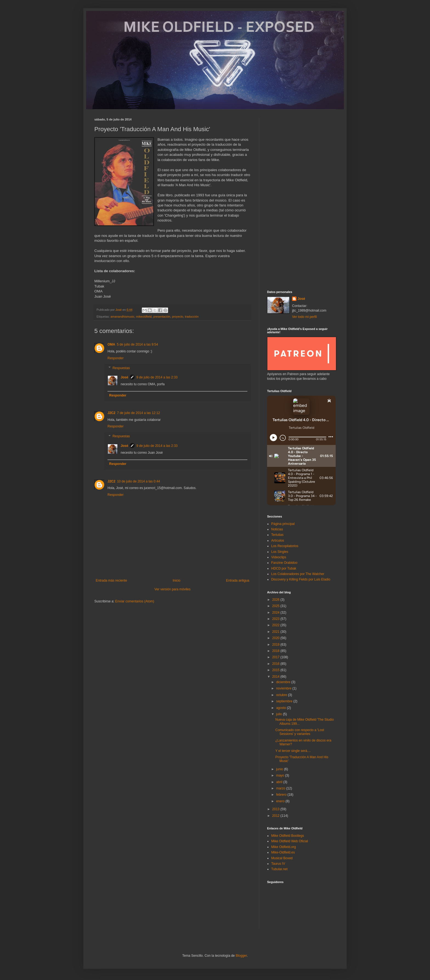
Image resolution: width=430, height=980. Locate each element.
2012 (276, 816)
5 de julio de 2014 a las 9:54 (137, 344)
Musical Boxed (282, 858)
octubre (282, 695)
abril (280, 782)
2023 (276, 619)
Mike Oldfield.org (284, 847)
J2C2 (111, 413)
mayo (281, 775)
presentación (162, 317)
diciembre (284, 682)
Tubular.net (279, 869)
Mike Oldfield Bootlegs (288, 836)
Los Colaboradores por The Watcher (298, 574)
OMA (111, 344)
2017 (276, 657)
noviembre (284, 688)
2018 (276, 651)
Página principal (283, 524)
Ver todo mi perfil (304, 317)
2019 (276, 645)
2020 (276, 638)
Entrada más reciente (111, 580)
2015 (276, 670)
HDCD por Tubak (284, 568)
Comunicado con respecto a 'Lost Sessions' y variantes (300, 732)
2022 (276, 625)
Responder (116, 358)
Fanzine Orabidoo (284, 563)
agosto (282, 708)
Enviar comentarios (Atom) (135, 601)
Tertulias (277, 535)
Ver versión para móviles (172, 589)
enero (281, 801)
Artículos (278, 541)
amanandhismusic (122, 317)
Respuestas (121, 368)
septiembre (285, 701)
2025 (276, 606)
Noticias (277, 529)
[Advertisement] (301, 200)
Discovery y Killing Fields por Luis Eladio (301, 579)
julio (280, 714)
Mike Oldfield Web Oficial (290, 841)
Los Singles (280, 552)
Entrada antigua (238, 580)
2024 (276, 613)
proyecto (178, 317)
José (124, 377)
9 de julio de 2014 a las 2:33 (157, 377)
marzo (281, 788)
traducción (192, 317)
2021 (276, 632)
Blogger (241, 956)
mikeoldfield (144, 317)
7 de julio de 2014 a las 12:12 (139, 413)
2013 (276, 809)
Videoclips (279, 557)
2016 (276, 664)
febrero (282, 795)
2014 (276, 677)
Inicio (177, 580)
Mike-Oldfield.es (283, 852)
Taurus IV (278, 864)
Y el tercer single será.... (293, 751)
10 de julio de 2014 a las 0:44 (139, 481)
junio (280, 769)
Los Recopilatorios (285, 546)
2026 (276, 600)
